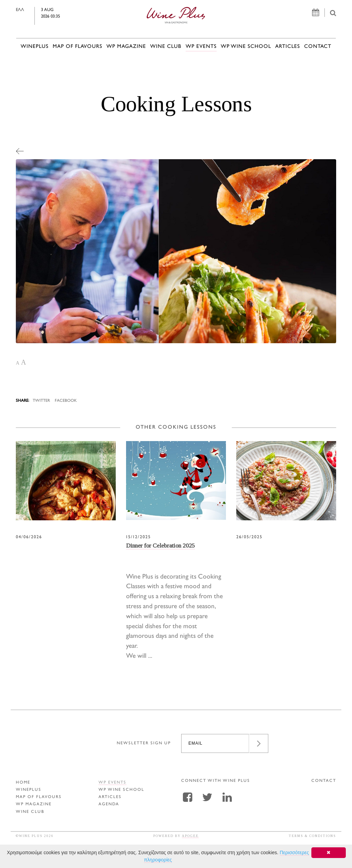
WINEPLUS (35, 47)
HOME (23, 783)
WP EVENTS (201, 47)
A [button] (18, 363)
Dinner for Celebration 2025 (161, 545)
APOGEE (190, 836)
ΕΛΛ (30, 10)
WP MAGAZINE (126, 47)
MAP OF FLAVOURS (77, 47)
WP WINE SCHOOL (246, 47)
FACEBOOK (66, 401)
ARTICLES (288, 47)
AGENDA (109, 804)
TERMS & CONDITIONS (312, 836)
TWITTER (41, 401)
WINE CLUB (166, 47)
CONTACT (318, 47)
